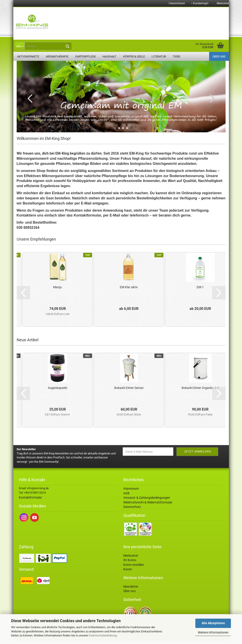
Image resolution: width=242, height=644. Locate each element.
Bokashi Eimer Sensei (129, 393)
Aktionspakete (28, 56)
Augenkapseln (58, 393)
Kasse (128, 574)
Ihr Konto (130, 565)
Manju (57, 292)
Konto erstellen (134, 570)
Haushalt (109, 56)
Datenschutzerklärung (103, 635)
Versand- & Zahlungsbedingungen (147, 503)
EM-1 (200, 292)
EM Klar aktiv (129, 292)
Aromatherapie (57, 56)
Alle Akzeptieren (213, 623)
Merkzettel (222, 3)
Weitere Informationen (213, 632)
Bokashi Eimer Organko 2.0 (200, 393)
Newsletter (131, 591)
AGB (126, 498)
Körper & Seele (134, 56)
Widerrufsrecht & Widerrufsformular (148, 507)
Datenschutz (132, 512)
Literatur (159, 56)
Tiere (176, 56)
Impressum (131, 493)
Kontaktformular (30, 502)
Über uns (219, 56)
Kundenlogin (200, 3)
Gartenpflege (85, 56)
